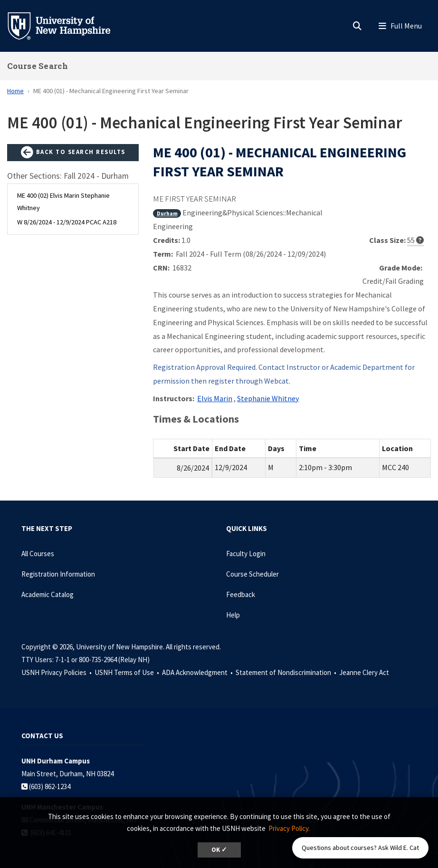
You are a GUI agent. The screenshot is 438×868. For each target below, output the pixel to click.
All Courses (38, 554)
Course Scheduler (252, 574)
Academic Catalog (48, 594)
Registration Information (58, 574)
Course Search (38, 66)
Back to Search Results (73, 153)
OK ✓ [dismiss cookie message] (219, 850)
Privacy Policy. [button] (289, 828)
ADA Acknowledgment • (198, 672)
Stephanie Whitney (268, 398)
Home (15, 91)
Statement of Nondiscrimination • (287, 672)
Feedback (241, 594)
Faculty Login (246, 554)
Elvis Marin (215, 398)
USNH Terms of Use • (128, 672)
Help (233, 615)
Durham (167, 213)
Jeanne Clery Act (364, 672)
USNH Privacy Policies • (57, 672)
